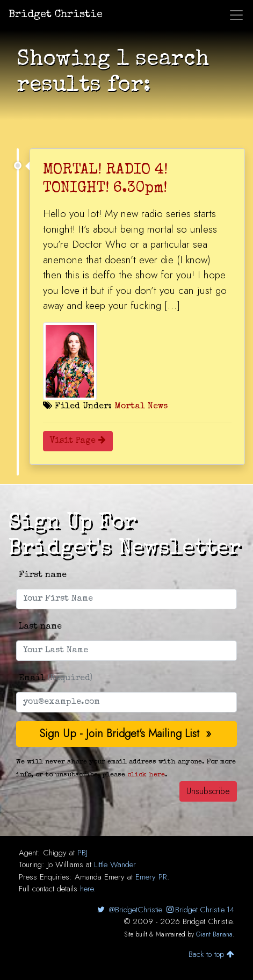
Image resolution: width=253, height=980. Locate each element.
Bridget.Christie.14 (200, 910)
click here (146, 775)
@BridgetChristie (129, 910)
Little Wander (115, 864)
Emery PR (151, 877)
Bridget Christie (56, 15)
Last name (40, 627)
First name (43, 575)
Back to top (211, 954)
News (158, 407)
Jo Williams (65, 864)
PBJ (82, 853)
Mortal (130, 407)
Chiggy (55, 853)
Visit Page (78, 441)
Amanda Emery (100, 877)
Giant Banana (214, 934)
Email (56, 679)
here (87, 889)
